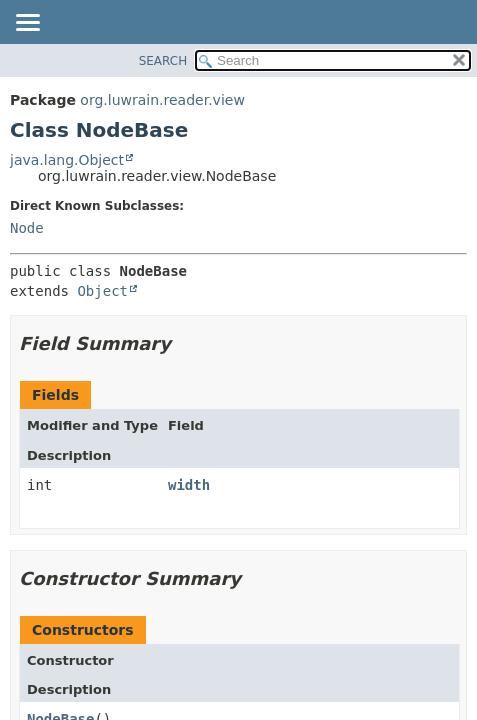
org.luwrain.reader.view (162, 100)
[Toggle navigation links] (27, 24)
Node (27, 228)
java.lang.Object (67, 160)
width (189, 485)
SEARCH (163, 61)
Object (102, 291)
